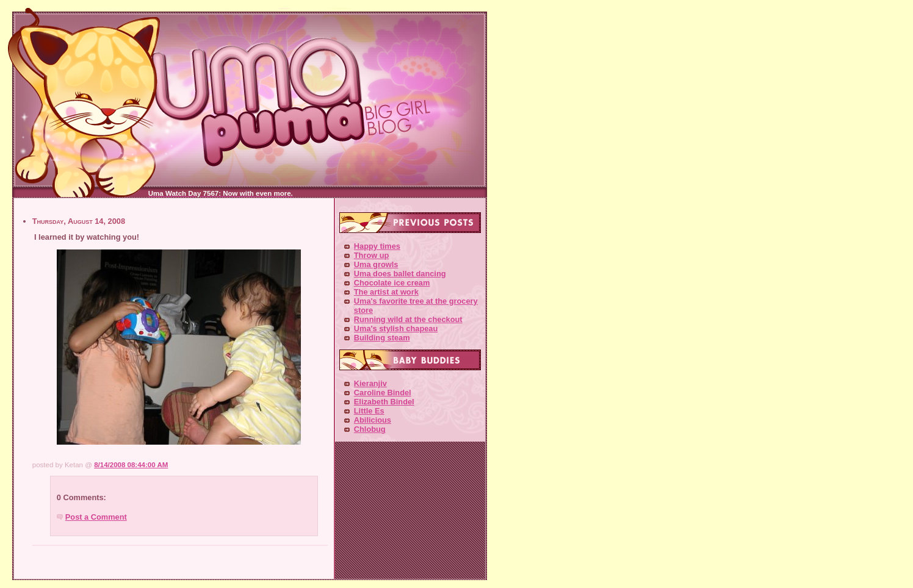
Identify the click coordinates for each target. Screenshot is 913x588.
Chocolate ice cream (392, 283)
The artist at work (386, 292)
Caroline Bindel (383, 393)
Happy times (377, 246)
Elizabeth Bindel (384, 402)
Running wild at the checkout (408, 319)
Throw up (372, 255)
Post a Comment (96, 517)
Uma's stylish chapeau (396, 328)
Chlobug (370, 429)
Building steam (382, 338)
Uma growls (376, 264)
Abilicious (373, 420)
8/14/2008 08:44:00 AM (131, 465)
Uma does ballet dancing (400, 274)
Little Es (369, 411)
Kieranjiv (370, 383)
